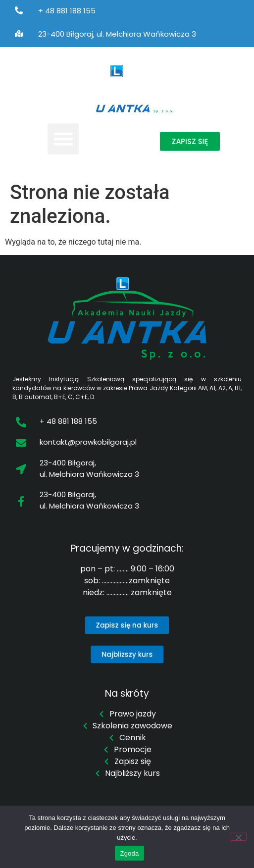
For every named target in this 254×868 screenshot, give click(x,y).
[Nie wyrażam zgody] (238, 836)
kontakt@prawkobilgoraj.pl (88, 442)
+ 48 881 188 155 (67, 11)
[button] (63, 139)
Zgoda (129, 853)
